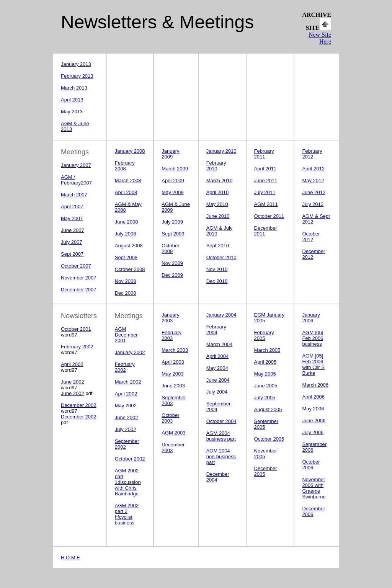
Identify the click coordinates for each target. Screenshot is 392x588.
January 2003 (170, 318)
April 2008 (126, 192)
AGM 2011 (266, 204)
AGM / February (71, 180)
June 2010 (218, 216)
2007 (86, 183)
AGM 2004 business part (221, 436)
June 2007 (73, 230)
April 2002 (72, 364)
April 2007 (72, 207)
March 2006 (315, 385)
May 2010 (217, 204)
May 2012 (313, 180)
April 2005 (265, 362)
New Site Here (320, 38)
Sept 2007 (72, 254)
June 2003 (173, 386)
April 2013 (72, 100)
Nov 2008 (126, 281)
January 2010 (221, 151)
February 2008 (125, 166)
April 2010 (218, 192)
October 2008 (130, 269)
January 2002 (130, 352)
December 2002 (79, 405)
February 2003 (171, 335)
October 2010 (221, 257)
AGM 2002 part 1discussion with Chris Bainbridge (128, 482)
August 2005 (268, 409)
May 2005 (265, 374)
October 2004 (221, 421)
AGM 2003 (173, 433)
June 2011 (266, 180)
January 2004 (221, 315)
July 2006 (313, 432)
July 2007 (72, 242)
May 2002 (126, 406)
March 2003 (175, 350)
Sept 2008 (126, 257)
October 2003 (170, 418)
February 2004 (216, 330)
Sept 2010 (218, 246)
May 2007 (72, 218)
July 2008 (126, 234)
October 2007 (76, 266)
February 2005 (264, 335)
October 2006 (311, 465)
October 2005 (269, 439)
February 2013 (77, 76)
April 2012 (313, 169)
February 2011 (264, 154)
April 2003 (173, 362)
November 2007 (79, 278)
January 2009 (170, 154)
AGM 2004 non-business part (221, 457)
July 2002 (126, 429)
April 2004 (218, 356)
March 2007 (74, 195)
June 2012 (314, 192)
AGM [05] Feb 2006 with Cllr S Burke (313, 364)
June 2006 (314, 421)
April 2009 (173, 180)
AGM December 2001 (126, 335)
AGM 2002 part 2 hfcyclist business (127, 514)
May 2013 (72, 112)
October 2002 (130, 459)
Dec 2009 (172, 275)
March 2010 (220, 180)
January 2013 (76, 64)
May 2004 (217, 368)
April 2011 (265, 169)
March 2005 (267, 350)
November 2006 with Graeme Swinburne (314, 488)
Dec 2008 (126, 293)
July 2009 (172, 222)
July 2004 (217, 392)
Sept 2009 (173, 234)
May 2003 (172, 374)
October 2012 (311, 237)
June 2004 (218, 380)
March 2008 (128, 180)
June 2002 (73, 382)
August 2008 (129, 246)
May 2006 (313, 409)
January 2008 (130, 151)
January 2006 (311, 318)
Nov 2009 (172, 263)
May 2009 (172, 192)
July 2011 (265, 192)
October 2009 (170, 248)
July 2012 (313, 204)
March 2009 (175, 169)
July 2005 (265, 398)
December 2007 (79, 290)
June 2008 (127, 222)
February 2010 (216, 166)
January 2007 (76, 165)
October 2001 (76, 329)
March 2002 (128, 382)
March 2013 (74, 88)
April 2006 (313, 397)
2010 (217, 269)
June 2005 (266, 386)
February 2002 (77, 347)
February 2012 (312, 154)
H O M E (70, 558)
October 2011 (269, 216)
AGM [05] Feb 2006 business (313, 338)
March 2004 (220, 344)
